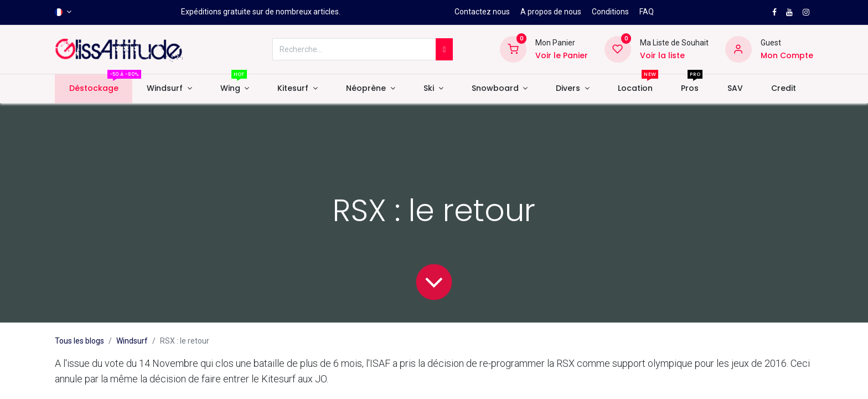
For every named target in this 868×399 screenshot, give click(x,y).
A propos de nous (551, 12)
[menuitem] (94, 89)
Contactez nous (482, 12)
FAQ (647, 12)
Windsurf (132, 341)
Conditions (610, 12)
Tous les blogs (79, 341)
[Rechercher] (444, 49)
